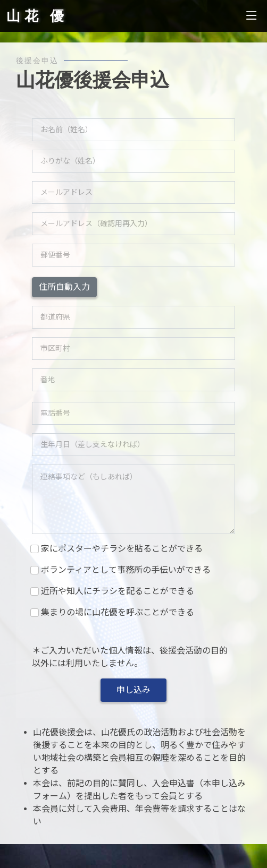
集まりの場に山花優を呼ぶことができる (117, 612)
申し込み (133, 690)
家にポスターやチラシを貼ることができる (122, 549)
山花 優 (37, 16)
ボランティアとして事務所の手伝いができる (126, 570)
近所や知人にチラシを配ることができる (117, 591)
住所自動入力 (64, 287)
